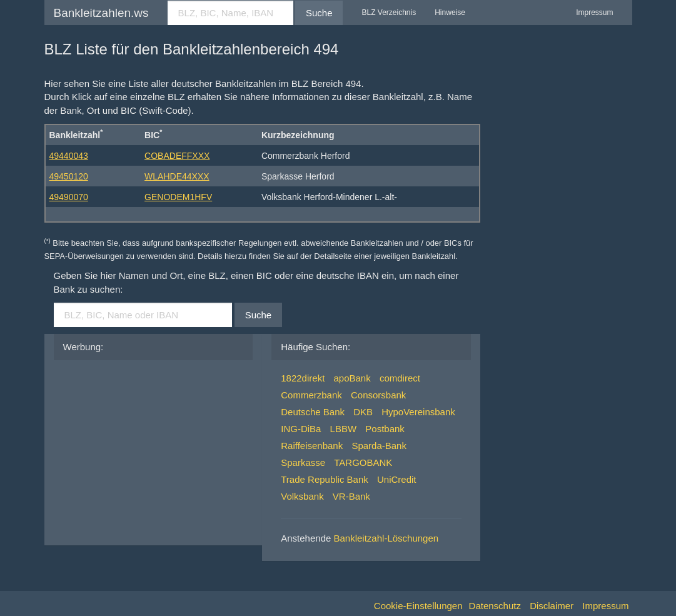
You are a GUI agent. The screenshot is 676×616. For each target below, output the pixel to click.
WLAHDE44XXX (177, 176)
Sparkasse (303, 462)
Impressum (594, 13)
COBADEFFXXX (177, 156)
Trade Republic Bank (325, 479)
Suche (319, 13)
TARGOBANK (363, 462)
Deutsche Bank (313, 412)
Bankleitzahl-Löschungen (386, 538)
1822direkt (303, 378)
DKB (363, 412)
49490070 (69, 197)
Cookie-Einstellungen (418, 606)
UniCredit (397, 479)
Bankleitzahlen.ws (101, 13)
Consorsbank (378, 395)
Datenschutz (495, 606)
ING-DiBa (301, 429)
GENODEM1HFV (178, 197)
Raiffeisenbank (312, 446)
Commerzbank (311, 395)
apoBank (352, 378)
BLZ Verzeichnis (389, 13)
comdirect (400, 378)
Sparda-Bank (379, 446)
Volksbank (302, 496)
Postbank (385, 429)
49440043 (69, 156)
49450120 (69, 176)
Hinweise (450, 13)
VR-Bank (351, 496)
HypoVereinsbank (418, 412)
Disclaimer (552, 606)
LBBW (344, 429)
